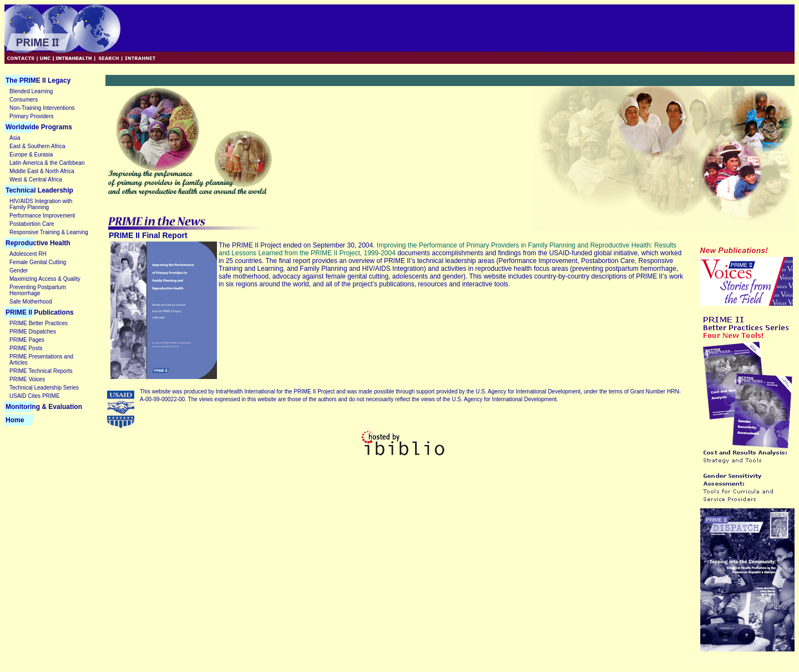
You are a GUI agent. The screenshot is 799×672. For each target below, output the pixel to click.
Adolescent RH (28, 254)
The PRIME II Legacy (38, 80)
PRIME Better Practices (39, 323)
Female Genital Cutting (38, 262)
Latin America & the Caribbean (47, 163)
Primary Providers (31, 116)
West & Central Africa (36, 180)
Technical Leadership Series (44, 388)
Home (15, 420)
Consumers (24, 100)
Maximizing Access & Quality (45, 279)
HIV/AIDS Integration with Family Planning (41, 204)
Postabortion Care (32, 224)
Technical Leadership (39, 190)
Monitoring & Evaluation (44, 407)
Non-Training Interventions (42, 108)
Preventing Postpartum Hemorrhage (38, 290)
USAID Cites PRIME (35, 396)
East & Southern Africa (37, 146)
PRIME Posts (26, 348)
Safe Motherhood (31, 302)
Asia (15, 138)
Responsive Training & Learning (49, 232)
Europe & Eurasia (31, 155)
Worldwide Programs (39, 127)
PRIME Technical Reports (41, 371)
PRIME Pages (27, 340)
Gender (19, 271)
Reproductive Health (38, 243)
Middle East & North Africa (42, 171)
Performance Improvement (42, 216)
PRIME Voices (27, 379)
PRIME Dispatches (33, 332)
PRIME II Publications (40, 312)
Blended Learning (31, 91)
